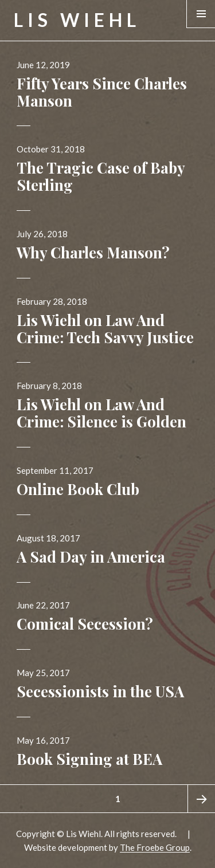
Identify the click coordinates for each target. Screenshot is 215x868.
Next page (201, 799)
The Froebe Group (155, 847)
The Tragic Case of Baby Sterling (101, 176)
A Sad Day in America (91, 557)
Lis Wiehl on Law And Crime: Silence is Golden (101, 413)
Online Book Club (78, 489)
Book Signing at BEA (89, 759)
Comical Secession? (85, 624)
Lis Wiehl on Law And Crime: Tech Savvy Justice (105, 329)
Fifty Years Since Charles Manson (102, 92)
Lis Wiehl (77, 20)
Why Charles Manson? (93, 252)
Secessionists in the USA (100, 691)
